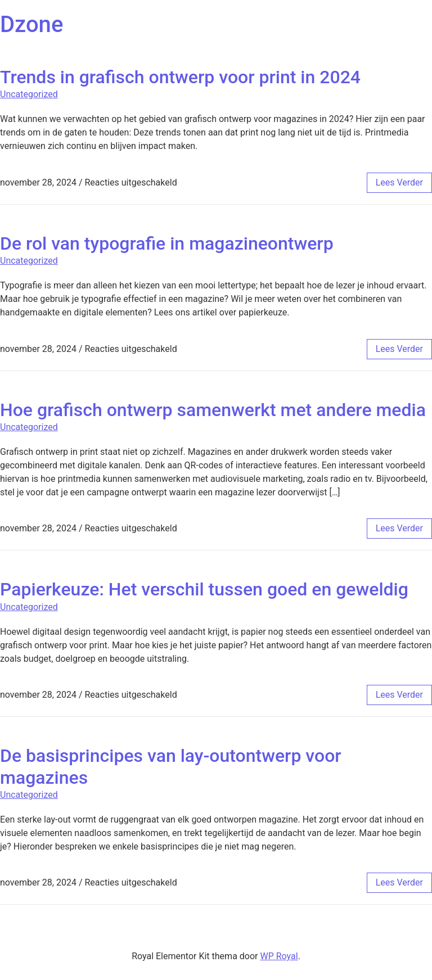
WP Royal (279, 956)
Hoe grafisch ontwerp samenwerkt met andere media (213, 410)
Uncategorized (29, 94)
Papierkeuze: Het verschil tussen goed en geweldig (204, 589)
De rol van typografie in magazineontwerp (167, 243)
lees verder (399, 182)
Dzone (31, 24)
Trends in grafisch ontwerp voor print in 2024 (180, 77)
